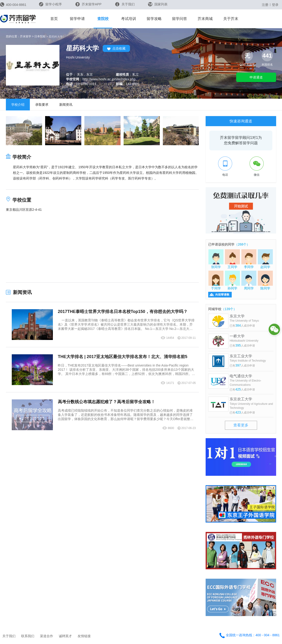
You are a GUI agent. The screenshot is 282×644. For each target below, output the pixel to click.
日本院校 (40, 36)
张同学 (216, 259)
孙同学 (232, 280)
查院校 (103, 19)
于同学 (216, 280)
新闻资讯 (66, 105)
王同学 (232, 259)
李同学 (249, 259)
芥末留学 (26, 36)
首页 (54, 19)
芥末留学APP (88, 4)
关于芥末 (231, 19)
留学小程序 (50, 6)
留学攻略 (154, 19)
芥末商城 (205, 19)
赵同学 (265, 259)
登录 (275, 5)
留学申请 (77, 19)
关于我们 (125, 4)
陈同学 (265, 280)
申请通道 (256, 77)
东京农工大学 (252, 404)
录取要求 (42, 105)
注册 (265, 5)
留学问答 (180, 19)
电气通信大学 (252, 381)
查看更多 (241, 425)
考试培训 (129, 19)
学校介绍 (18, 105)
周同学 (249, 280)
